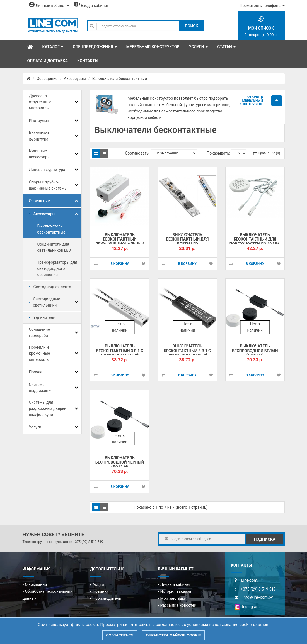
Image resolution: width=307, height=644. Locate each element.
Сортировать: (137, 153)
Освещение (47, 79)
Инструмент (40, 121)
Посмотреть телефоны (262, 6)
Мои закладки (173, 598)
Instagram (247, 607)
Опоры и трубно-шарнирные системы (48, 185)
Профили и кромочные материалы (40, 353)
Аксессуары (75, 79)
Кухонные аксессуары (40, 154)
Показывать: (218, 153)
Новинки (101, 591)
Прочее (36, 372)
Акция (98, 584)
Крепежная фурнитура (39, 136)
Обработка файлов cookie (173, 635)
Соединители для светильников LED (54, 247)
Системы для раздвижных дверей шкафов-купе (48, 408)
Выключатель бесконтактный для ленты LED (187, 239)
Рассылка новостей (178, 605)
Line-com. (250, 580)
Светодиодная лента (52, 287)
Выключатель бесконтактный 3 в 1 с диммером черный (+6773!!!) (187, 353)
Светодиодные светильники (46, 302)
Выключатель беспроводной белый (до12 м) (255, 351)
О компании (36, 584)
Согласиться (120, 635)
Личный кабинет (176, 584)
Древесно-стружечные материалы (40, 102)
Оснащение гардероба (39, 332)
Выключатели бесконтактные (120, 79)
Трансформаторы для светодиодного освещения (57, 268)
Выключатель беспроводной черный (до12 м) (120, 462)
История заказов (176, 591)
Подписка (264, 539)
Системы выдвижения (41, 388)
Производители (107, 598)
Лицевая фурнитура (47, 170)
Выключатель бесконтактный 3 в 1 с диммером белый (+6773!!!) (120, 353)
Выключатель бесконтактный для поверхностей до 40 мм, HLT (255, 242)
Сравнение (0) (269, 153)
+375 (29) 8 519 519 (88, 542)
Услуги (35, 427)
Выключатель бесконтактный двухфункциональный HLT (120, 242)
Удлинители (44, 317)
